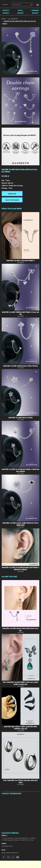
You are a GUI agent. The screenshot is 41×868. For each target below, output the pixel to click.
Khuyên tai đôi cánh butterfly (21, 261)
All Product (13, 19)
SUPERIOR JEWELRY (35, 12)
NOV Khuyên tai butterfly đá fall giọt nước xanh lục (20, 683)
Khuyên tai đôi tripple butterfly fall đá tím (20, 313)
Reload (20, 865)
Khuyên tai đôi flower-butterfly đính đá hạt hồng (21, 470)
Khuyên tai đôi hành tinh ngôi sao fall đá (20, 629)
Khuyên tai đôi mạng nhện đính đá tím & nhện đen (20, 524)
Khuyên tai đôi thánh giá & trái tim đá (20, 366)
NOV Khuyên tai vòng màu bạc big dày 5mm (21, 781)
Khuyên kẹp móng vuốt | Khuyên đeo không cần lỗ (21, 728)
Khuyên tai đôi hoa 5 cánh (20, 418)
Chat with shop (12, 200)
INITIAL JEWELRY (20, 12)
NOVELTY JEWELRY (6, 12)
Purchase (12, 194)
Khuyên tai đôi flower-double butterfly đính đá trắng (21, 568)
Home (4, 19)
